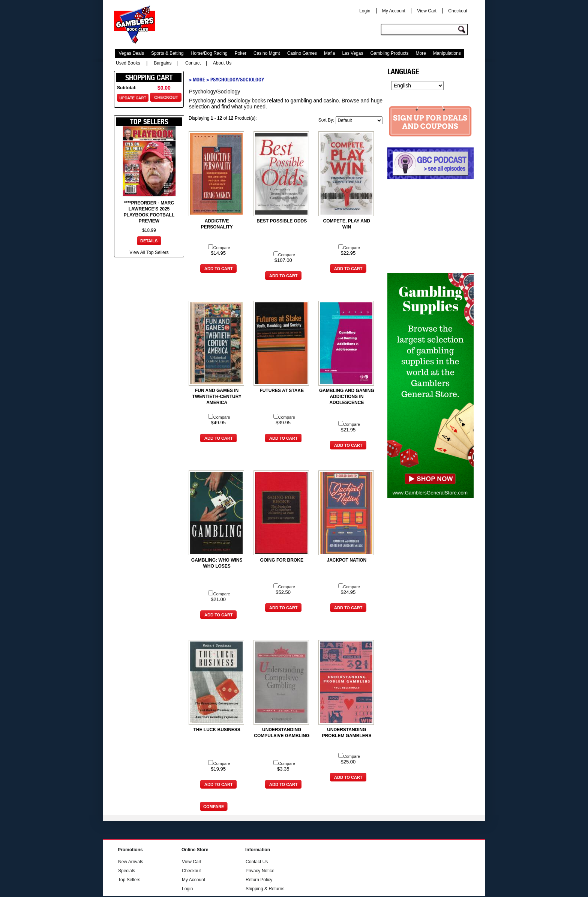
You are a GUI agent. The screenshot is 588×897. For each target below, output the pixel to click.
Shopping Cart (149, 78)
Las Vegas (352, 53)
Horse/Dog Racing (209, 53)
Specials (127, 871)
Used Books (128, 63)
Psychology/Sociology (237, 80)
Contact (193, 63)
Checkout (458, 11)
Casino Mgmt (267, 53)
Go (463, 30)
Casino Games (302, 53)
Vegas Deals (131, 53)
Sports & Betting (167, 53)
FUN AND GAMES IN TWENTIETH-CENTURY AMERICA (217, 397)
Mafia (329, 53)
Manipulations (447, 53)
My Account (394, 11)
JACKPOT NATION (347, 560)
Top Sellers (129, 880)
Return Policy (259, 880)
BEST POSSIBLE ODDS (282, 221)
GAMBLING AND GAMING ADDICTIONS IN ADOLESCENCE (347, 397)
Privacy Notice (260, 871)
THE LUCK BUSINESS (217, 730)
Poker (241, 53)
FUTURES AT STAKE (282, 391)
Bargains (163, 63)
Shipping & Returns (265, 889)
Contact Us (257, 862)
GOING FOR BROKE (282, 560)
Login (365, 11)
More (421, 53)
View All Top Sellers (149, 252)
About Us (222, 63)
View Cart (427, 11)
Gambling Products (389, 53)
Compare (219, 248)
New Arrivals (131, 862)
